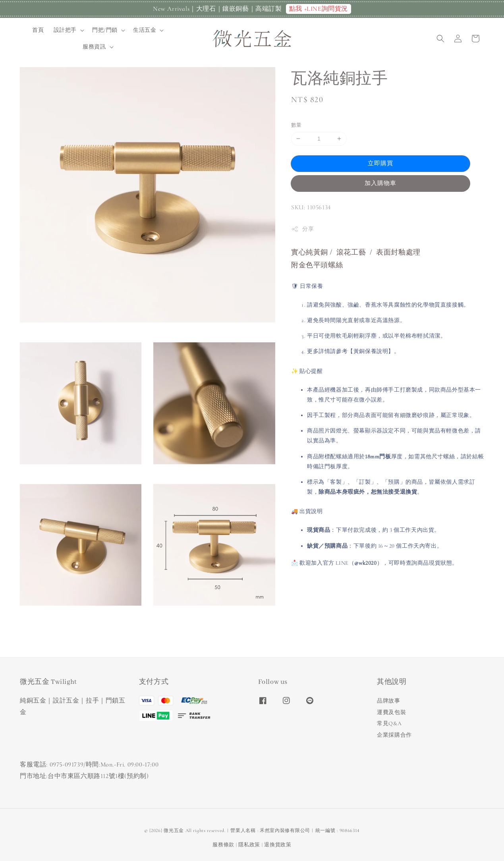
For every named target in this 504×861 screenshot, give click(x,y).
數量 (296, 125)
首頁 (38, 30)
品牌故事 (388, 701)
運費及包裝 (391, 712)
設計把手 (65, 30)
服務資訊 (94, 47)
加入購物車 (380, 183)
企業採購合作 (394, 735)
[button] (440, 39)
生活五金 (145, 30)
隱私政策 (249, 845)
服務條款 (223, 845)
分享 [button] (302, 229)
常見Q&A (389, 723)
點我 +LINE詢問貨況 (319, 9)
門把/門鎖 (105, 30)
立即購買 (380, 163)
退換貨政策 (278, 845)
